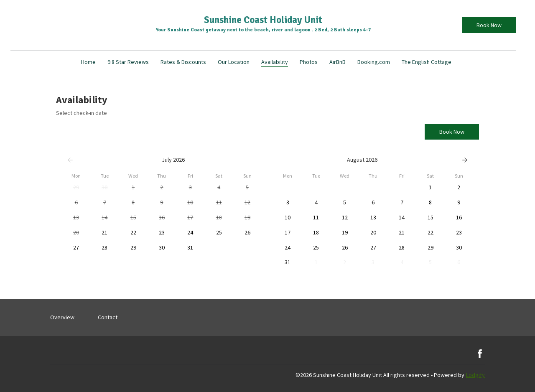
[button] (76, 188)
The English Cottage (427, 62)
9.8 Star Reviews (128, 62)
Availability (275, 62)
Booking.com (374, 62)
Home (88, 62)
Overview (62, 317)
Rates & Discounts (183, 62)
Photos (309, 62)
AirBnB (338, 62)
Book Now (489, 25)
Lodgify (475, 375)
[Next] (465, 160)
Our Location (234, 62)
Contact (108, 317)
